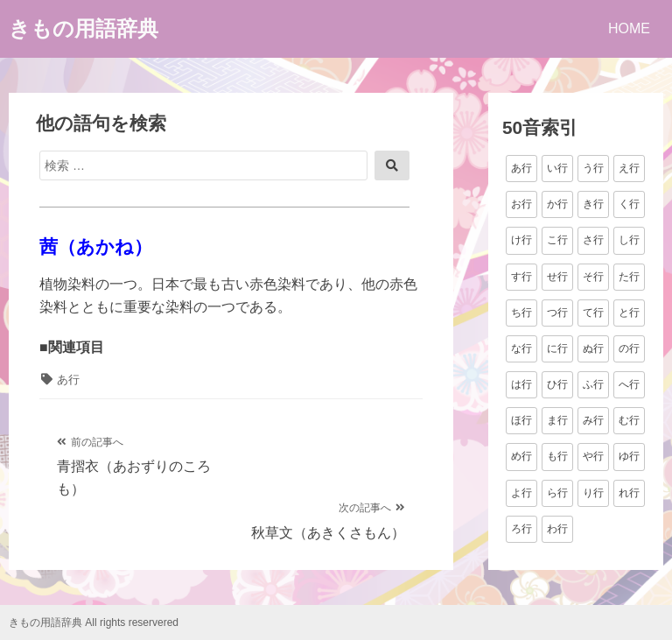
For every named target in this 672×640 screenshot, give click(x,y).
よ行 (521, 493)
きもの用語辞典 (84, 28)
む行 (629, 420)
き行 (593, 204)
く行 (629, 204)
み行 (593, 420)
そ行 (593, 277)
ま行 (557, 420)
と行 (629, 313)
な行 (521, 348)
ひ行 (557, 384)
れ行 (629, 493)
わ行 (557, 529)
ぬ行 (593, 348)
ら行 (557, 493)
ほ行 (521, 420)
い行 (557, 168)
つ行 (557, 313)
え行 (629, 168)
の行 (629, 348)
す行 (521, 277)
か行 (557, 204)
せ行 (557, 277)
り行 (593, 493)
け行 (521, 240)
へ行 (629, 384)
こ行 (557, 240)
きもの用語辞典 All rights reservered (94, 622)
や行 (593, 456)
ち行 (521, 313)
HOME (629, 28)
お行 (521, 204)
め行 (521, 456)
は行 (521, 384)
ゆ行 (629, 456)
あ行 (68, 380)
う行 (593, 168)
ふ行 (593, 384)
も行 (557, 456)
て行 (593, 313)
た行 (629, 277)
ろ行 (521, 529)
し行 (629, 240)
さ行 (593, 240)
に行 (557, 348)
